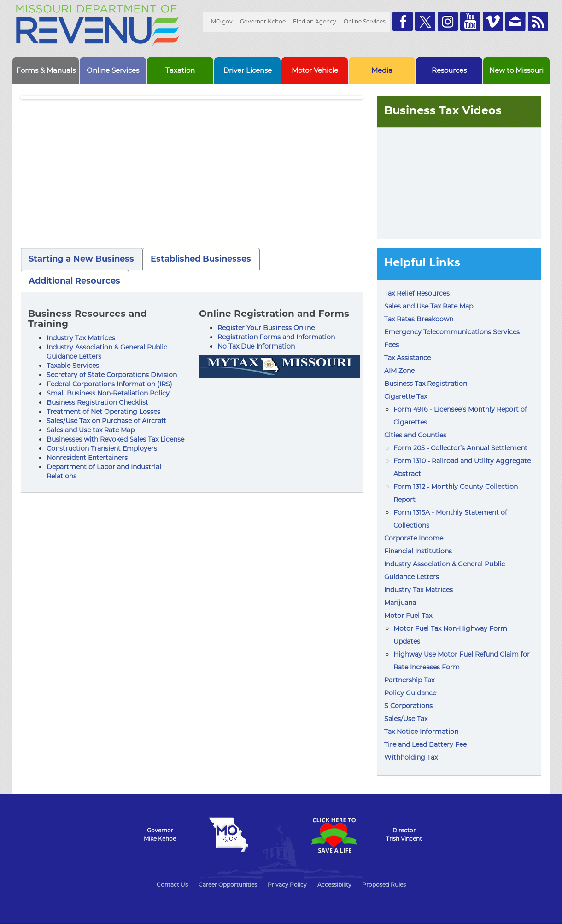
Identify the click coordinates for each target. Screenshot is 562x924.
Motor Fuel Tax (408, 616)
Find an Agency (315, 21)
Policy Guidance (410, 693)
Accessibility (334, 885)
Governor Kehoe (263, 21)
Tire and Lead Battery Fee (425, 744)
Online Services (365, 21)
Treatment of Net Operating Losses (103, 412)
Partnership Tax (409, 680)
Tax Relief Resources (417, 293)
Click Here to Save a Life (334, 835)
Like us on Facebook (403, 21)
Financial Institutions (418, 551)
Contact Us (172, 885)
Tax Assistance (407, 358)
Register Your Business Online (266, 328)
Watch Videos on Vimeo (493, 21)
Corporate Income (414, 538)
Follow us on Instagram (448, 21)
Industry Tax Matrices (81, 338)
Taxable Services (73, 366)
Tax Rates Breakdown (419, 319)
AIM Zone (399, 371)
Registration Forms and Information (276, 337)
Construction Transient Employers (102, 448)
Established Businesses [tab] (201, 259)
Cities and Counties (415, 435)
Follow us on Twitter (425, 21)
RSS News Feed (538, 21)
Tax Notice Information (421, 732)
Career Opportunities (228, 885)
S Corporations (408, 706)
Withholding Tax (411, 757)
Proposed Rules (384, 885)
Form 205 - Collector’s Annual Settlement (460, 448)
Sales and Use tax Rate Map (91, 430)
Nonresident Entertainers (87, 458)
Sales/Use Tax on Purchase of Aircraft (106, 421)
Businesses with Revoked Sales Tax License (115, 439)
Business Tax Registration (426, 384)
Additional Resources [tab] (74, 281)
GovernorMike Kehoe (160, 834)
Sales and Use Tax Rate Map (429, 306)
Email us (515, 21)
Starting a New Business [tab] (81, 259)
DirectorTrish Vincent (404, 834)
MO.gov (222, 21)
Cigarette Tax (406, 396)
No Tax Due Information (256, 346)
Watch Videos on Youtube (470, 21)
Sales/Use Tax (406, 719)
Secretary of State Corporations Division (112, 375)
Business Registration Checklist (97, 402)
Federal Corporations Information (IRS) (109, 384)
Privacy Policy (287, 885)
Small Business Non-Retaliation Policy (108, 393)
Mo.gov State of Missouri (228, 835)
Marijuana (400, 603)
